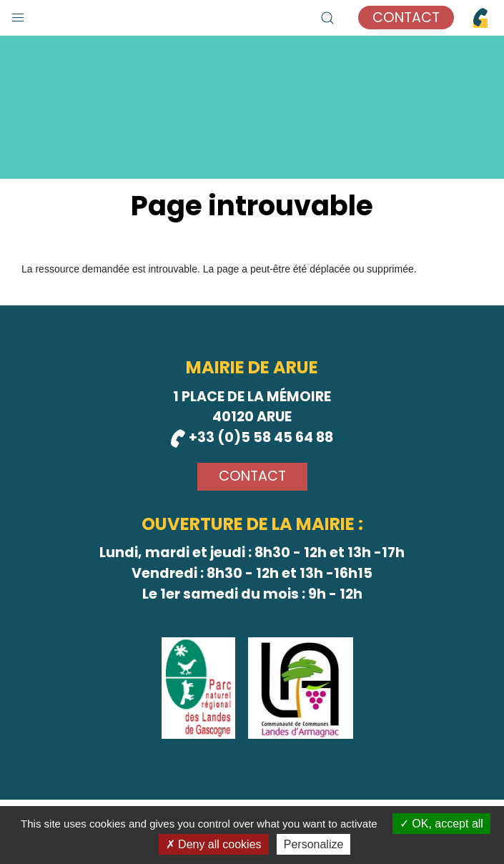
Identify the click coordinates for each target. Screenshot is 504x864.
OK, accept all (441, 824)
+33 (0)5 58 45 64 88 (252, 437)
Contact (406, 18)
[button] (18, 14)
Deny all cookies (214, 844)
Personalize (314, 844)
